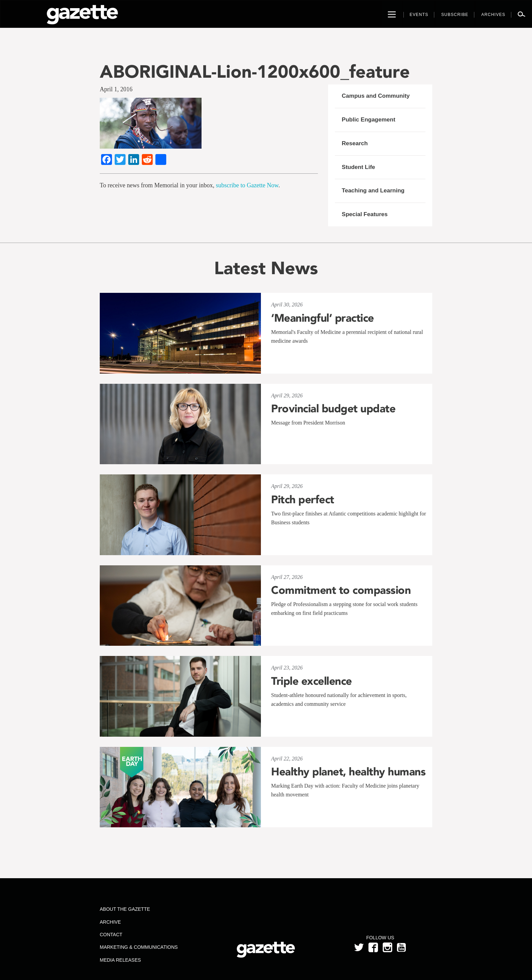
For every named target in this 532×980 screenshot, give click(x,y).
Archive (110, 922)
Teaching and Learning (373, 191)
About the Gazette (125, 909)
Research (355, 143)
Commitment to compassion (341, 590)
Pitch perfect (303, 500)
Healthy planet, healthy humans (348, 772)
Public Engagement (368, 120)
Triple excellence (311, 681)
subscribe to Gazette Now (247, 185)
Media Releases (120, 960)
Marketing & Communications (139, 947)
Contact (111, 935)
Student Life (358, 167)
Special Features (365, 214)
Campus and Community (376, 96)
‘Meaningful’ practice (322, 318)
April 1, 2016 (116, 89)
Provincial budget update (333, 409)
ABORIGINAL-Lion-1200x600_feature (255, 71)
